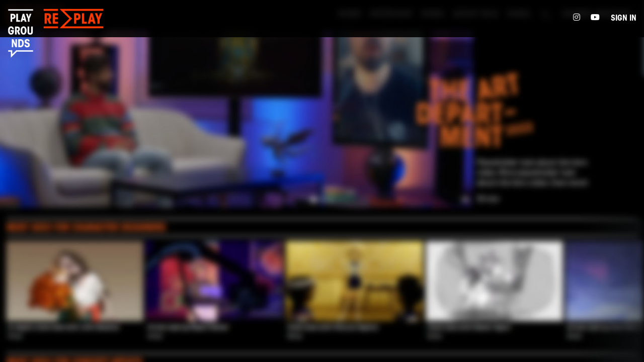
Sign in (624, 19)
